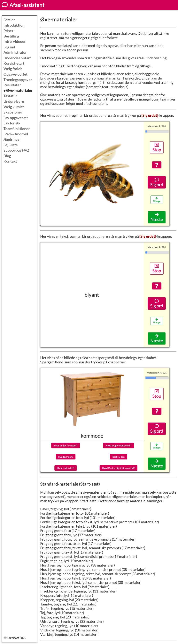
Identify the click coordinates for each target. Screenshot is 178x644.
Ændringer (12, 139)
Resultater (12, 85)
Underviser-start (17, 58)
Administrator (15, 52)
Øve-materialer (19, 91)
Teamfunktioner (17, 129)
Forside (10, 20)
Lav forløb (12, 123)
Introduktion (14, 25)
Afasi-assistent (23, 5)
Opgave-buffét (16, 74)
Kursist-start (14, 63)
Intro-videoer (15, 42)
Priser (8, 31)
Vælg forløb (13, 69)
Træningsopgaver (18, 80)
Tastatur (10, 96)
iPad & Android (16, 134)
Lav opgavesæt (16, 118)
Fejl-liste (11, 145)
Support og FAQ (16, 150)
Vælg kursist (14, 107)
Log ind (9, 47)
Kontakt (10, 161)
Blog (7, 156)
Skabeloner (13, 112)
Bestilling (11, 36)
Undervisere (14, 101)
